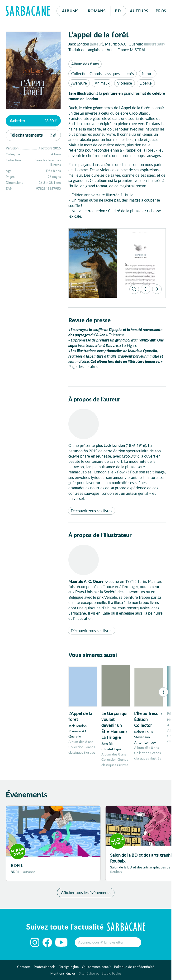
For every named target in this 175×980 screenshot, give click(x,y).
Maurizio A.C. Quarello (124, 44)
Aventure (79, 83)
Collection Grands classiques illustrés (103, 74)
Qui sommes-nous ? (96, 968)
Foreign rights (69, 968)
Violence (125, 83)
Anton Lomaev (145, 742)
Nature (148, 74)
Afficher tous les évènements (86, 894)
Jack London (79, 44)
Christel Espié (111, 749)
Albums (70, 11)
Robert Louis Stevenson (143, 734)
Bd (121, 10)
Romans (97, 11)
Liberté (146, 83)
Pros (161, 11)
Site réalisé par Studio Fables (100, 975)
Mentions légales (63, 975)
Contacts (24, 968)
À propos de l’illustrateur (100, 535)
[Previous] (146, 289)
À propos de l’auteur (94, 399)
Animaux (102, 83)
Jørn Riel (108, 744)
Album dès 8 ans (85, 64)
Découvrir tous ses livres (92, 511)
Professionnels (45, 968)
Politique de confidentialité (134, 968)
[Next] (157, 289)
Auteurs (139, 11)
